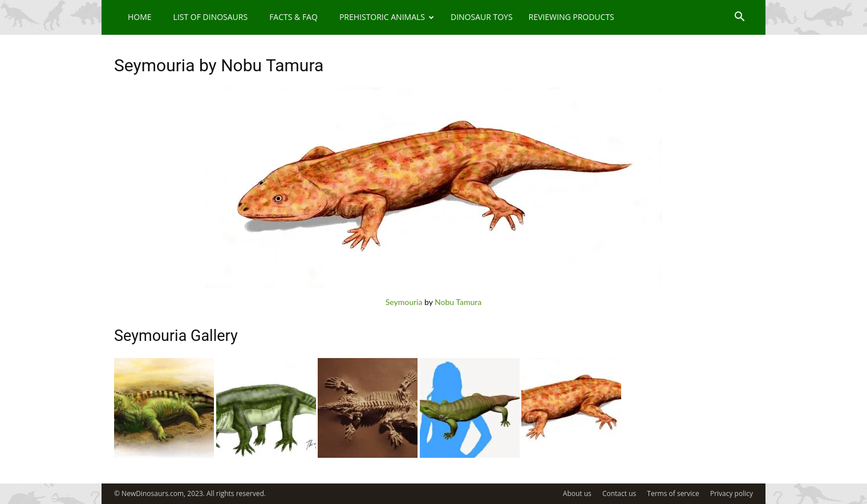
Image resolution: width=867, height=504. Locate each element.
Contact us (619, 493)
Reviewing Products (572, 17)
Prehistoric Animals (387, 17)
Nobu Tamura (458, 302)
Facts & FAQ (293, 17)
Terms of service (673, 493)
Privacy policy (732, 493)
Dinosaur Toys (482, 17)
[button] (739, 18)
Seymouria (404, 302)
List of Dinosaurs (211, 17)
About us (577, 493)
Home (140, 17)
